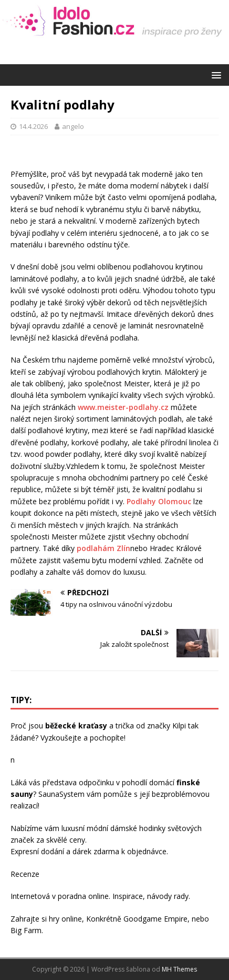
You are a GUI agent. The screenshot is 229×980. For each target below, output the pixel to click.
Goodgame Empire (155, 919)
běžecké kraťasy (76, 726)
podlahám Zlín (103, 548)
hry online (65, 919)
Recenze (25, 874)
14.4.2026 (33, 126)
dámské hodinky (138, 828)
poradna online (83, 896)
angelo (73, 126)
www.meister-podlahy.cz (123, 407)
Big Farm (26, 930)
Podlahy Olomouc (159, 501)
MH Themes (179, 969)
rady (181, 896)
